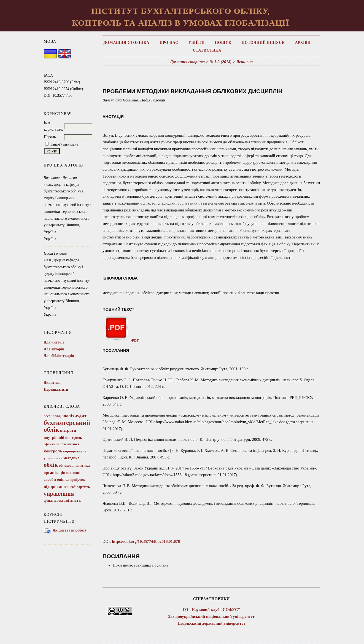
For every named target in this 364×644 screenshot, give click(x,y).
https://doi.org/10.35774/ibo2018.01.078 (146, 541)
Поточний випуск (263, 43)
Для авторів (54, 349)
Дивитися (52, 383)
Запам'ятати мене (64, 144)
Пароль (50, 137)
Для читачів (54, 342)
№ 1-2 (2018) (220, 62)
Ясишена (245, 62)
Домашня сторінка (126, 43)
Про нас (169, 43)
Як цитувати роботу (70, 530)
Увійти (197, 43)
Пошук (223, 43)
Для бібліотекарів (59, 356)
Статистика (207, 50)
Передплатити (56, 389)
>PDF (121, 340)
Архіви (303, 43)
